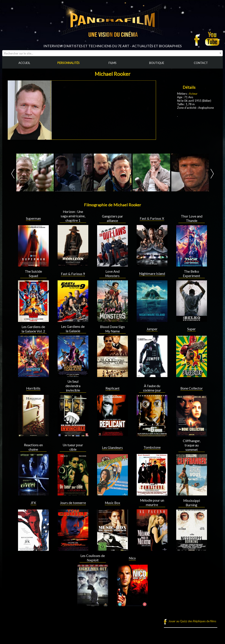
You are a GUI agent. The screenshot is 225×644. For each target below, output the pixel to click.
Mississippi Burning (192, 503)
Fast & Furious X (152, 218)
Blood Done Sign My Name (112, 329)
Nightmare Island (152, 274)
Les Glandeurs (112, 448)
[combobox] (112, 53)
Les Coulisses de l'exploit (93, 558)
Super (191, 329)
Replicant (112, 388)
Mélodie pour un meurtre (152, 503)
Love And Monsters (112, 274)
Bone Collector (192, 388)
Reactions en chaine (33, 447)
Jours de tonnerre (73, 503)
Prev (13, 174)
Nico (132, 558)
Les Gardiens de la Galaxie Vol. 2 (33, 329)
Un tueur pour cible (73, 447)
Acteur (193, 94)
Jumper (152, 329)
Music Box (112, 503)
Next (212, 174)
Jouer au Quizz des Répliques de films (192, 621)
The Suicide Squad (33, 274)
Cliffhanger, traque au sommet (192, 445)
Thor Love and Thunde (192, 218)
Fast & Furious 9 (73, 274)
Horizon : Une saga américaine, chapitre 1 (73, 216)
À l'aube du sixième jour (152, 388)
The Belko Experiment (191, 274)
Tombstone (152, 447)
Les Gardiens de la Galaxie (73, 329)
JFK (33, 503)
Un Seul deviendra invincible (73, 386)
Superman (33, 218)
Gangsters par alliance (112, 218)
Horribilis (33, 388)
